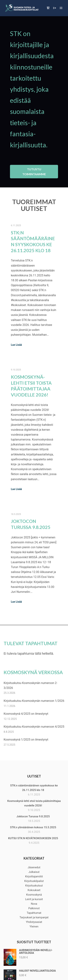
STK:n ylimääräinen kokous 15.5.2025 (33, 827)
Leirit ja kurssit (34, 899)
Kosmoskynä (34, 895)
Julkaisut (34, 872)
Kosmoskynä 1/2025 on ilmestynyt (26, 740)
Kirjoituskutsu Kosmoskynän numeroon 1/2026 (34, 701)
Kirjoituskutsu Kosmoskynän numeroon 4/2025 (34, 727)
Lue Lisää (16, 345)
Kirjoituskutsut (34, 886)
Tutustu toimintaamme (34, 172)
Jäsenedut (34, 867)
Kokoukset (34, 890)
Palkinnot (34, 908)
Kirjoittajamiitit (34, 876)
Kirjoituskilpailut (34, 881)
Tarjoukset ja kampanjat (34, 917)
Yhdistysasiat (34, 922)
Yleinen (34, 927)
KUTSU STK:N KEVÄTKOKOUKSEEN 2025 (33, 838)
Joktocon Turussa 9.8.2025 (33, 816)
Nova (34, 904)
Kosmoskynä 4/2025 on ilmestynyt (26, 714)
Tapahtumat (34, 913)
